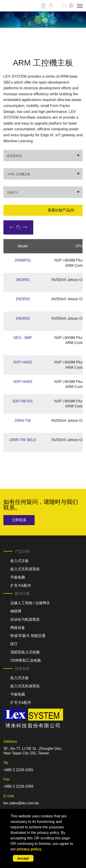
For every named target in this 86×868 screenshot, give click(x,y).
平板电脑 (18, 577)
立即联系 (19, 520)
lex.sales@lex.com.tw (21, 803)
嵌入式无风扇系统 (25, 569)
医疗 (14, 644)
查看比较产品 (61, 210)
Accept (23, 858)
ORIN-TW (23, 421)
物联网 (16, 611)
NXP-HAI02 (23, 362)
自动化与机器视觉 (25, 619)
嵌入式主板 (19, 561)
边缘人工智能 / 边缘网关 (30, 603)
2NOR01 (23, 280)
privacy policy (29, 849)
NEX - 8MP (23, 338)
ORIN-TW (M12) (23, 440)
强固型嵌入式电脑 (25, 652)
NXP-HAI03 (23, 382)
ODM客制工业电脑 (26, 660)
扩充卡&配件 (21, 585)
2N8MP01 (23, 260)
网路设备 (18, 628)
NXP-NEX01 (23, 401)
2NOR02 (23, 299)
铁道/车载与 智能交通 (28, 636)
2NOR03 (23, 318)
